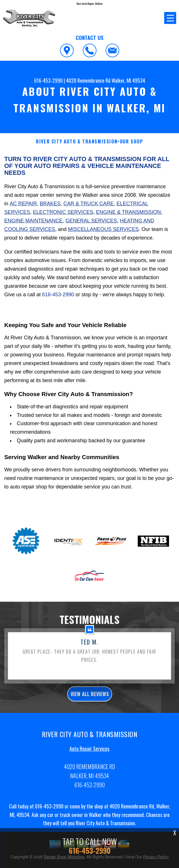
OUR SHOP (131, 142)
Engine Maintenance (33, 221)
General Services (91, 221)
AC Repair (23, 204)
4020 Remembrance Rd (88, 80)
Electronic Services (63, 212)
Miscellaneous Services (103, 229)
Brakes (50, 204)
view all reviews (90, 697)
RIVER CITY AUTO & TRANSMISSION (77, 142)
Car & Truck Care (89, 204)
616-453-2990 (48, 80)
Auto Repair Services (89, 751)
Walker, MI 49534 (128, 80)
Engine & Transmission (128, 212)
